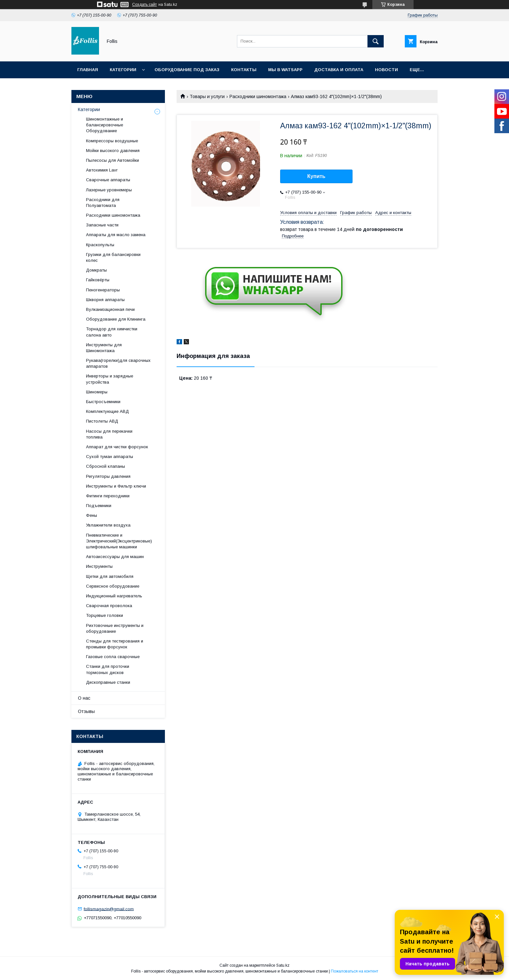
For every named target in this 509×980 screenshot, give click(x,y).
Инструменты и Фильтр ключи (116, 486)
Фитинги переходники (108, 496)
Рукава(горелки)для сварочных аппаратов (118, 363)
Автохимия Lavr (102, 170)
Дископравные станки (108, 682)
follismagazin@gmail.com (109, 909)
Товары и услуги (207, 96)
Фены (92, 515)
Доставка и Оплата (339, 70)
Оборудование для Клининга (116, 319)
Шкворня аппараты (105, 300)
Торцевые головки (105, 615)
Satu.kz (283, 965)
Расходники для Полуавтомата (103, 203)
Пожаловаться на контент (354, 971)
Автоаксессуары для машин (115, 557)
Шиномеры (97, 392)
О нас (84, 698)
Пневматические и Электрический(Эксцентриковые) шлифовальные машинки (119, 541)
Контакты (244, 70)
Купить (317, 176)
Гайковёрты (98, 280)
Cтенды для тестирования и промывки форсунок (115, 644)
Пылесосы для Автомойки (112, 160)
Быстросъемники (103, 402)
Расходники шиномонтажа (258, 96)
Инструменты (99, 566)
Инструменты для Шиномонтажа (104, 348)
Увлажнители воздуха (108, 525)
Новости (386, 70)
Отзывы (86, 711)
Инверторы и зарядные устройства (110, 379)
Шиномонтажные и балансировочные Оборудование (105, 125)
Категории (123, 70)
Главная (88, 70)
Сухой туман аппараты (110, 457)
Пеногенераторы (103, 290)
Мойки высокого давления (113, 151)
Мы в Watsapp (285, 70)
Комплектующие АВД (107, 411)
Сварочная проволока (109, 606)
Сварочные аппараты (108, 180)
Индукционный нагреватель (114, 596)
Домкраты (96, 270)
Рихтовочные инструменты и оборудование (115, 628)
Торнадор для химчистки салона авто (112, 332)
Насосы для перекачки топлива (109, 434)
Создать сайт (144, 5)
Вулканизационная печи (110, 309)
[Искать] (376, 41)
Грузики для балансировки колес (113, 257)
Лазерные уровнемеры (109, 190)
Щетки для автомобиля (110, 576)
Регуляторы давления (108, 476)
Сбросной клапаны (106, 466)
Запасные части (102, 225)
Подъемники (99, 506)
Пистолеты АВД (102, 421)
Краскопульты (100, 245)
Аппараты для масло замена (116, 235)
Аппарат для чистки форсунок (117, 447)
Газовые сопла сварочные (113, 657)
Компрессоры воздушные (112, 141)
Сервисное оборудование (113, 586)
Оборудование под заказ (187, 70)
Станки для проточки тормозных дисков (108, 669)
